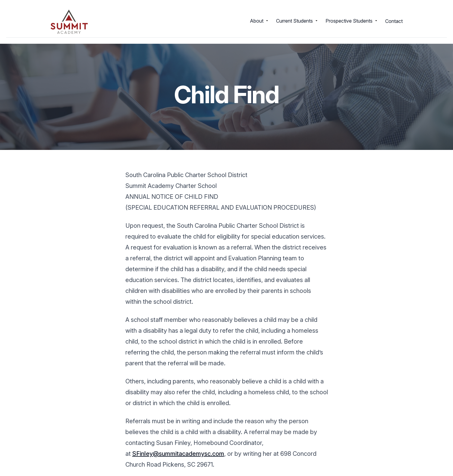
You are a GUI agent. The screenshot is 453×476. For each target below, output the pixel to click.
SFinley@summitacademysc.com (178, 454)
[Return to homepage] (69, 22)
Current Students (297, 21)
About (259, 21)
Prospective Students (352, 21)
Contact (394, 21)
